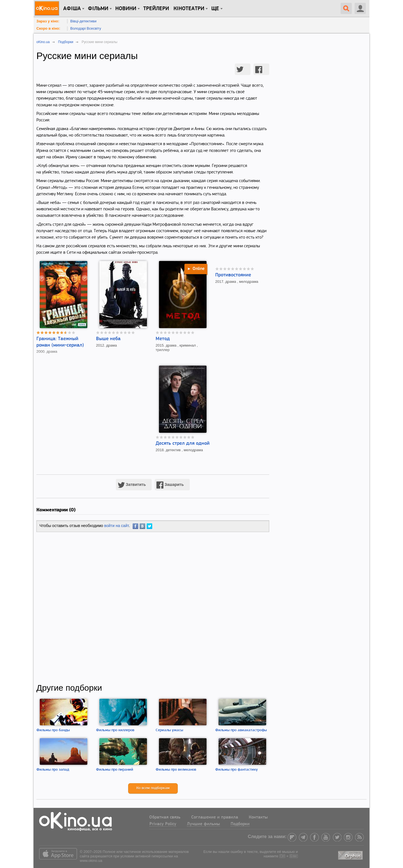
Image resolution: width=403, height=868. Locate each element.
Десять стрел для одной (183, 444)
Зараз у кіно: (48, 21)
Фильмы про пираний (115, 770)
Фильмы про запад (53, 770)
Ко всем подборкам (153, 788)
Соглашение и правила (215, 817)
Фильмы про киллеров (115, 730)
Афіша (72, 9)
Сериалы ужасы (169, 730)
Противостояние (233, 275)
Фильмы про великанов (176, 770)
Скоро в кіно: (48, 28)
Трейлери (156, 9)
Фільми (98, 9)
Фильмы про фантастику (236, 770)
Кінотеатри (189, 9)
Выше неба (108, 339)
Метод (163, 339)
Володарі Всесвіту (86, 28)
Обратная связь (165, 817)
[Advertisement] (153, 607)
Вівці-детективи (83, 21)
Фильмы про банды (53, 730)
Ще (215, 9)
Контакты (258, 817)
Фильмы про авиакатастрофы (241, 730)
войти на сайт (116, 526)
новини (126, 9)
